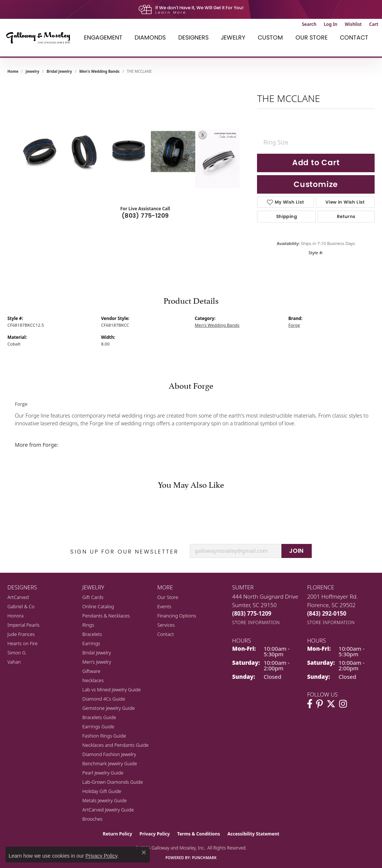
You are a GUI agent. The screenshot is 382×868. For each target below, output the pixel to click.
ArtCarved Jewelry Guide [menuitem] (108, 810)
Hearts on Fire (23, 643)
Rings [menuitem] (88, 625)
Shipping (287, 216)
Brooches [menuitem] (93, 819)
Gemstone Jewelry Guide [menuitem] (109, 708)
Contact (354, 38)
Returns (346, 216)
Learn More (171, 12)
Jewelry (233, 38)
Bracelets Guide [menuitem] (99, 717)
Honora (16, 616)
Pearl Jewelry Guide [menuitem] (103, 773)
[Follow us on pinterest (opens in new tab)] (320, 704)
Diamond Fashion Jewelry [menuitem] (109, 754)
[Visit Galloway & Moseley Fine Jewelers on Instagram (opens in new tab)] (343, 704)
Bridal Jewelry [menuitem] (97, 653)
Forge (294, 325)
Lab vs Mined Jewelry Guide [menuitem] (112, 690)
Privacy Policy (155, 834)
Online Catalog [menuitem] (98, 606)
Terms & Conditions (199, 834)
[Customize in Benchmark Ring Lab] (217, 159)
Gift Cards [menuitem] (93, 597)
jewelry (32, 71)
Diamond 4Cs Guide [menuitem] (104, 699)
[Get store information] (256, 622)
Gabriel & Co (21, 606)
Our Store (312, 38)
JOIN (297, 551)
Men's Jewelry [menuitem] (97, 662)
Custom (270, 38)
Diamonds (150, 38)
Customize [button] (316, 184)
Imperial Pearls (23, 625)
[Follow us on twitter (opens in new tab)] (331, 704)
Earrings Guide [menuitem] (98, 726)
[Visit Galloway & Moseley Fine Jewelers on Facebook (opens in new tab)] (310, 704)
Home (13, 71)
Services (166, 625)
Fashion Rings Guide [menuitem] (104, 736)
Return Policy (118, 834)
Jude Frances (21, 634)
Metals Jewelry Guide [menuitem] (105, 800)
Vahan (14, 662)
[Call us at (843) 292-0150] (327, 613)
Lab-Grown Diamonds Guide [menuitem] (113, 782)
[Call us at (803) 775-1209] (252, 613)
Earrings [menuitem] (91, 643)
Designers (193, 38)
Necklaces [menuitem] (93, 680)
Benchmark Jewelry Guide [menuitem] (110, 763)
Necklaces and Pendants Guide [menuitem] (116, 745)
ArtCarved (18, 597)
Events (164, 606)
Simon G (16, 653)
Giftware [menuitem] (92, 671)
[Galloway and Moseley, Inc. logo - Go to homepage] (41, 38)
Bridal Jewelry (59, 71)
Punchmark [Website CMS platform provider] (204, 858)
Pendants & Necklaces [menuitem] (106, 616)
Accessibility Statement (253, 834)
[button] (309, 24)
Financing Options (177, 616)
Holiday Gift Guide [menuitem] (102, 791)
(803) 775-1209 (145, 216)
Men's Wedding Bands (99, 71)
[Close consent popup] (144, 852)
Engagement (103, 38)
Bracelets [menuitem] (92, 634)
